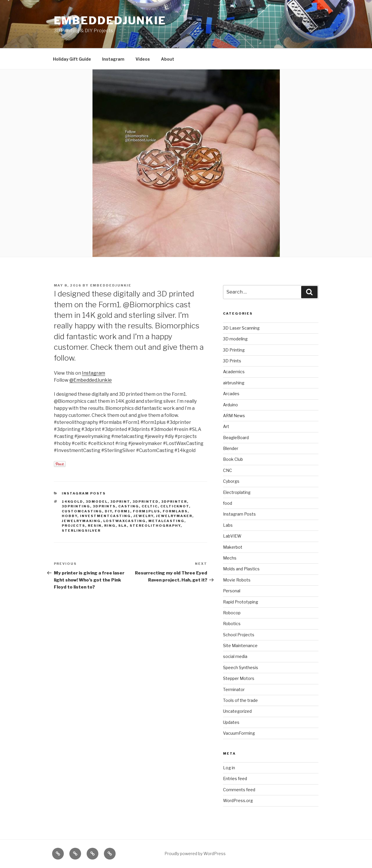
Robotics (232, 624)
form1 (122, 511)
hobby (70, 516)
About (168, 59)
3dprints (104, 506)
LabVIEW (232, 536)
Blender (231, 448)
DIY (108, 511)
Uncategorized (237, 711)
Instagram (113, 59)
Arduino (230, 405)
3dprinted (146, 502)
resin (95, 526)
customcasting (82, 511)
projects (73, 526)
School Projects (239, 635)
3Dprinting (76, 506)
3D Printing (234, 350)
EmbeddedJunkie (110, 21)
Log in (229, 768)
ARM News (234, 416)
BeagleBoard (236, 438)
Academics (234, 372)
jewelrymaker (174, 516)
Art (226, 426)
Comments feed (239, 790)
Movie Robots (237, 580)
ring (110, 526)
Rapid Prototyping (241, 602)
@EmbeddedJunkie (91, 380)
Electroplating (237, 492)
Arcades (231, 394)
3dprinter (174, 502)
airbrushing (234, 383)
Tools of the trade (240, 700)
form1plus (146, 511)
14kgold (72, 502)
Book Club (233, 459)
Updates (231, 722)
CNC (228, 470)
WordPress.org (238, 800)
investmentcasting (105, 516)
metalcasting (166, 521)
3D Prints (232, 361)
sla (123, 526)
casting (129, 506)
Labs (228, 525)
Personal (232, 591)
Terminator (234, 689)
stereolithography (155, 526)
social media (235, 656)
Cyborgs (231, 481)
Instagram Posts (84, 493)
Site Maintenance (240, 646)
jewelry (143, 516)
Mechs (230, 558)
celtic (150, 506)
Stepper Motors (239, 678)
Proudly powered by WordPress (195, 853)
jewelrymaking (81, 521)
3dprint (120, 502)
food (228, 503)
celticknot (175, 506)
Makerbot (233, 547)
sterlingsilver (81, 531)
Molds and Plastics (241, 569)
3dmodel (97, 502)
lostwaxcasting (125, 521)
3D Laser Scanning (241, 328)
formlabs (175, 511)
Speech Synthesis (241, 667)
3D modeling (235, 339)
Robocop (232, 613)
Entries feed (235, 779)
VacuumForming (239, 733)
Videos (143, 59)
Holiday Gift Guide (72, 59)
